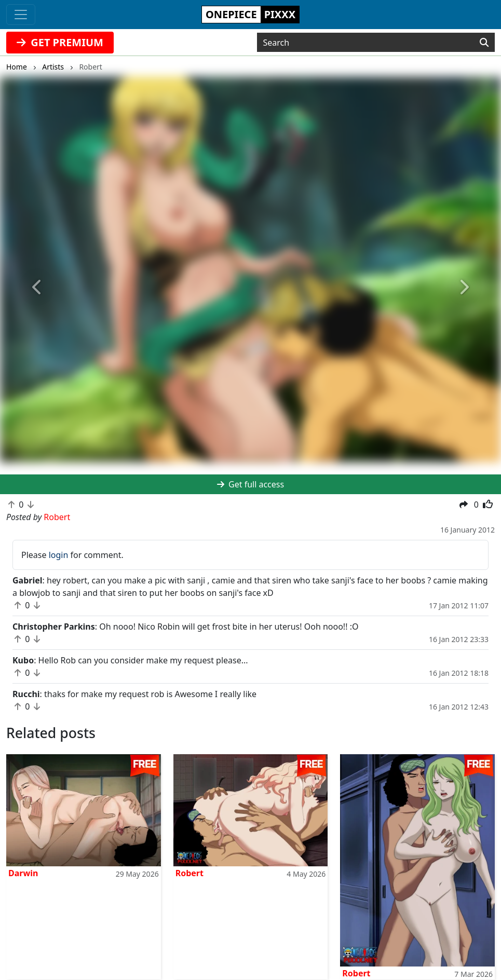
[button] (38, 288)
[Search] (484, 43)
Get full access (250, 484)
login (59, 555)
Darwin (23, 873)
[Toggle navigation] (21, 15)
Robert (189, 873)
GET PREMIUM (60, 42)
